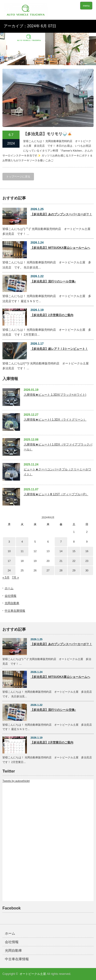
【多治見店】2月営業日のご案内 (52, 315)
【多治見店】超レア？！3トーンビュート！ (59, 349)
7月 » (16, 578)
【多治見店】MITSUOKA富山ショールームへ (60, 248)
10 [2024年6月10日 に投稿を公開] (9, 551)
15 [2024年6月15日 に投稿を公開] (74, 551)
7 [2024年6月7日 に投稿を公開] (61, 542)
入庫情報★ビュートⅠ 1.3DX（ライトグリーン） (55, 420)
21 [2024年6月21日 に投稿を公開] (61, 561)
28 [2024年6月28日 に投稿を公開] (61, 570)
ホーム (9, 588)
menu (86, 6)
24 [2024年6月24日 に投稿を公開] (9, 570)
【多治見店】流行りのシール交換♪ (53, 281)
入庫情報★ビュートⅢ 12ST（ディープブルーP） (56, 494)
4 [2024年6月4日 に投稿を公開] (22, 542)
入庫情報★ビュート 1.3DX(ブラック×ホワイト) (55, 395)
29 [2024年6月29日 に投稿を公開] (74, 570)
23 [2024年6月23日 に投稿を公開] (87, 561)
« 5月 (6, 578)
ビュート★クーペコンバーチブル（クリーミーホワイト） (57, 472)
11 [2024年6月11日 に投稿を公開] (22, 551)
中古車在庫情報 (15, 611)
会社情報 (11, 596)
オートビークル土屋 (33, 974)
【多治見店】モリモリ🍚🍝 (48, 134)
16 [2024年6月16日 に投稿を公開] (87, 551)
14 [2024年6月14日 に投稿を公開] (61, 551)
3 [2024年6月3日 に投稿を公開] (9, 542)
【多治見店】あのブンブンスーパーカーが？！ (61, 214)
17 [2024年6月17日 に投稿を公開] (9, 561)
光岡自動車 (12, 603)
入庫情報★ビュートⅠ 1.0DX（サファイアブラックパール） (58, 447)
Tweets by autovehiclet (16, 781)
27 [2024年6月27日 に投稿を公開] (48, 570)
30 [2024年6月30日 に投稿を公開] (87, 570)
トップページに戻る (18, 176)
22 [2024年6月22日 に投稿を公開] (74, 561)
